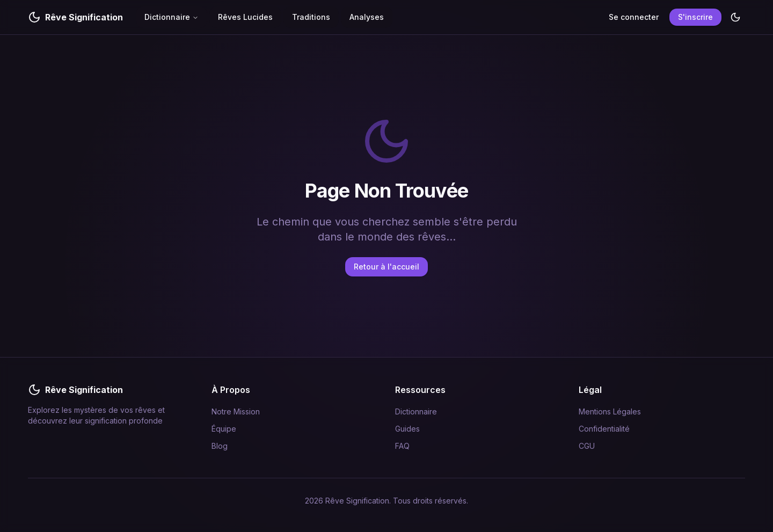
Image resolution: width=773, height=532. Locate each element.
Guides (407, 429)
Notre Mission (236, 411)
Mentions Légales (610, 411)
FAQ (402, 446)
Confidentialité (604, 429)
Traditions (311, 17)
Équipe (224, 429)
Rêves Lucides (245, 17)
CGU (587, 446)
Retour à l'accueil (386, 267)
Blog (220, 446)
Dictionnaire (172, 17)
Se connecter (634, 17)
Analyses (367, 17)
